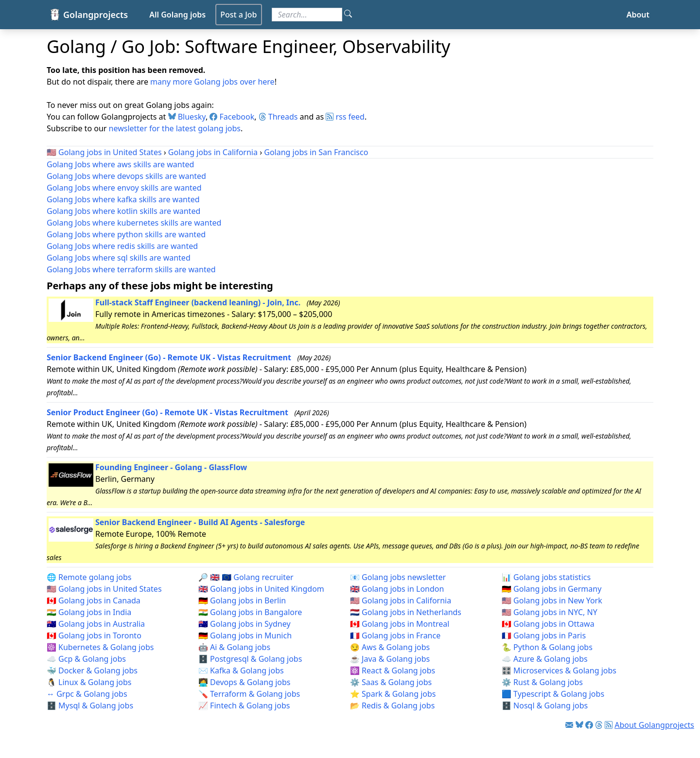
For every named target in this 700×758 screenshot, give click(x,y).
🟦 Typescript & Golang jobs (553, 694)
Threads (278, 117)
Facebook (232, 117)
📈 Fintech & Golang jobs (244, 705)
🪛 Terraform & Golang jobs (249, 694)
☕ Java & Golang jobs (390, 659)
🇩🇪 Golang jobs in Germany (551, 589)
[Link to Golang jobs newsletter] (569, 725)
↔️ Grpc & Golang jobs (87, 694)
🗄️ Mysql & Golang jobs (90, 705)
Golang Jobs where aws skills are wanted (120, 164)
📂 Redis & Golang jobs (392, 705)
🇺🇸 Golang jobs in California (401, 600)
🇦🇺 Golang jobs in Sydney (245, 624)
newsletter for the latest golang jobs (175, 128)
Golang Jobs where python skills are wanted (126, 234)
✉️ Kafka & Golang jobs (241, 670)
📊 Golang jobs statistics (546, 577)
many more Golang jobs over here (212, 82)
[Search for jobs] (307, 15)
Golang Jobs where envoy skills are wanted (124, 188)
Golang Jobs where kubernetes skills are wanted (134, 223)
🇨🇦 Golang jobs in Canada (94, 600)
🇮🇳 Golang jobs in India (89, 612)
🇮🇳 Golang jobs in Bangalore (250, 612)
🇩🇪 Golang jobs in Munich (245, 635)
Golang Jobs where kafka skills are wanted (123, 199)
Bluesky (187, 117)
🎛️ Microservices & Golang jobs (559, 670)
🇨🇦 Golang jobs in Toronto (94, 635)
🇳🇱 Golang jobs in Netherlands (406, 612)
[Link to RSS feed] (609, 725)
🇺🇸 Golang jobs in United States (104, 589)
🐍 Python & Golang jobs (547, 647)
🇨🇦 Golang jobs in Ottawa (548, 624)
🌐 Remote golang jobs (89, 577)
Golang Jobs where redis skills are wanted (122, 246)
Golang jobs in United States (110, 152)
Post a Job (238, 15)
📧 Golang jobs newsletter (398, 577)
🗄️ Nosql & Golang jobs (545, 705)
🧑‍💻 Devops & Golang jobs (244, 682)
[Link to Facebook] (589, 725)
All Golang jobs (177, 15)
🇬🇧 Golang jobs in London (397, 589)
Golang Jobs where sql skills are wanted (119, 258)
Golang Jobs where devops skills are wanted (126, 176)
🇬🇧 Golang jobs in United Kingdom (261, 589)
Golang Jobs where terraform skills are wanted (131, 269)
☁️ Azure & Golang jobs (545, 659)
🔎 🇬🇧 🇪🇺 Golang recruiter (246, 577)
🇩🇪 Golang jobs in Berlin (242, 600)
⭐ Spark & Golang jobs (393, 694)
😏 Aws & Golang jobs (390, 647)
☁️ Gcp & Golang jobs (86, 659)
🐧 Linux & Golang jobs (89, 682)
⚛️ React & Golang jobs (393, 670)
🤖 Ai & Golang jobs (234, 647)
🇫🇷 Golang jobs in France (395, 635)
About (638, 15)
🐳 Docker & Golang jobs (92, 670)
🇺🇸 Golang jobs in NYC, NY (550, 612)
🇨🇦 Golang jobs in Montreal (400, 624)
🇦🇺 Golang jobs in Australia (96, 624)
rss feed (345, 117)
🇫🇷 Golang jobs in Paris (544, 635)
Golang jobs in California (213, 152)
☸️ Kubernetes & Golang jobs (100, 647)
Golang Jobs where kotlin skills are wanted (123, 211)
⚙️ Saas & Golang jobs (391, 682)
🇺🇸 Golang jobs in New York (552, 600)
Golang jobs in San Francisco (316, 152)
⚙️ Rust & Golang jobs (542, 682)
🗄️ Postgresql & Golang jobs (250, 659)
